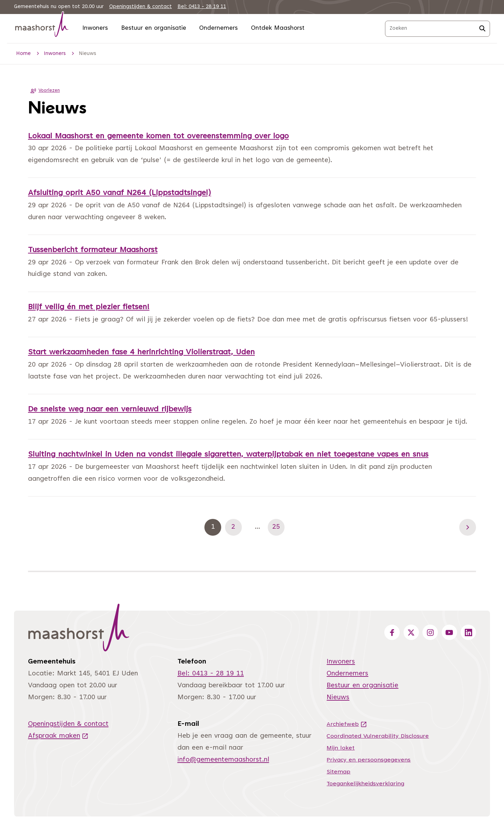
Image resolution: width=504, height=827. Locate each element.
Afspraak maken (58, 736)
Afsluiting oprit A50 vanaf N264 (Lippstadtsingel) (120, 193)
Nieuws (338, 698)
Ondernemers (218, 28)
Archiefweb (347, 724)
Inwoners (95, 28)
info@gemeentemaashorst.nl (223, 760)
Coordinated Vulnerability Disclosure (378, 736)
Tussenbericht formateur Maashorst (93, 250)
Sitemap (338, 772)
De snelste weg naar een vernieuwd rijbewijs (110, 410)
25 (278, 527)
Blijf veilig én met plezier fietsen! (89, 307)
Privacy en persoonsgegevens (369, 760)
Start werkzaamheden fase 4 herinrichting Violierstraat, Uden (141, 353)
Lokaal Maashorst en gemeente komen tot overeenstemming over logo (158, 137)
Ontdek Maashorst (278, 28)
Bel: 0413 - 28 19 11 (202, 7)
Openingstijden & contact (141, 7)
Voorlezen (44, 91)
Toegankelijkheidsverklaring (365, 784)
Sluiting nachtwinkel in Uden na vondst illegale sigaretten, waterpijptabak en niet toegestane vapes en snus (228, 455)
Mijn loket (341, 748)
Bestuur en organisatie (154, 28)
